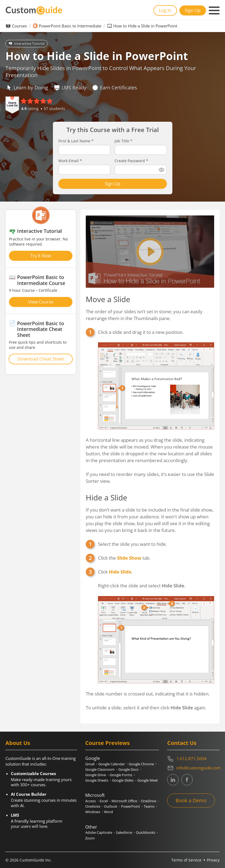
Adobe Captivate (99, 832)
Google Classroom (100, 769)
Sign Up (193, 10)
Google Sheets (97, 780)
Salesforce (124, 832)
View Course (41, 302)
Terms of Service (186, 860)
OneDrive (148, 801)
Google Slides (123, 780)
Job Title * (123, 141)
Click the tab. (124, 558)
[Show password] (161, 170)
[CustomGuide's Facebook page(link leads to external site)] (187, 780)
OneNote (93, 806)
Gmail (90, 764)
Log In (165, 10)
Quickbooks (146, 832)
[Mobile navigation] (214, 11)
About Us (18, 743)
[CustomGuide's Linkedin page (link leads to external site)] (173, 780)
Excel (104, 801)
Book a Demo (191, 800)
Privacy (213, 860)
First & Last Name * (76, 141)
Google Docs (128, 769)
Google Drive (96, 775)
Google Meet (148, 780)
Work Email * (70, 161)
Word (108, 812)
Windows (93, 812)
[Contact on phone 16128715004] (193, 759)
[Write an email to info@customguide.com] (193, 768)
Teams (149, 806)
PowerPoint (131, 806)
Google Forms (121, 775)
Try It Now (41, 256)
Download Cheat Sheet (41, 359)
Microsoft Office (124, 801)
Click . (156, 626)
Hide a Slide (107, 497)
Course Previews (107, 743)
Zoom (90, 838)
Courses (19, 26)
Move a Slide (108, 299)
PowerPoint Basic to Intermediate (70, 26)
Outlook (111, 806)
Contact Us (182, 743)
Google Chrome (141, 764)
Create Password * (131, 161)
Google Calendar (112, 764)
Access (91, 801)
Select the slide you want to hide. (132, 544)
